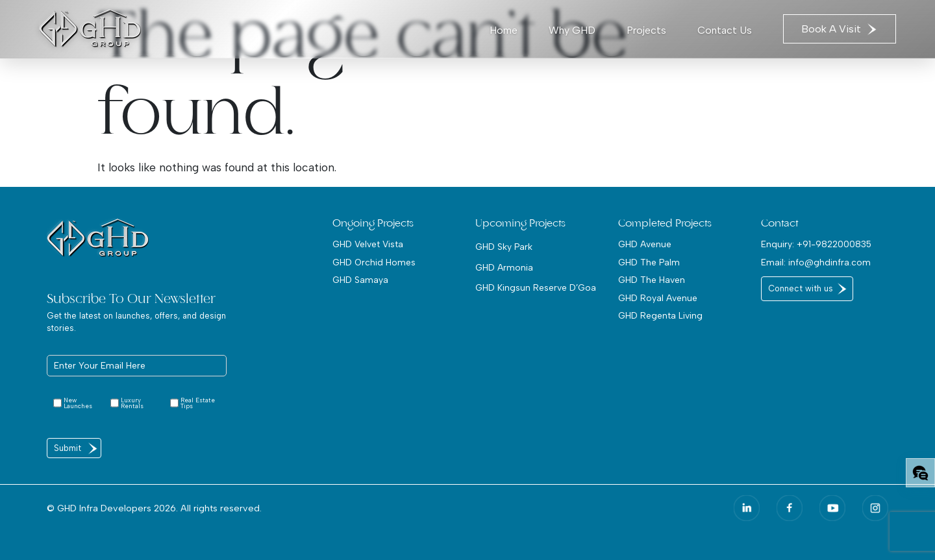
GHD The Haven (652, 280)
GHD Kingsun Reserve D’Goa (536, 287)
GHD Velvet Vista (368, 244)
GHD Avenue (645, 244)
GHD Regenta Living (660, 315)
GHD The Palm (649, 262)
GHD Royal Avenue (658, 298)
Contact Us (725, 30)
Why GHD (572, 30)
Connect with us (801, 288)
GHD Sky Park (504, 247)
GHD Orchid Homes (374, 262)
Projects (646, 30)
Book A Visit (840, 29)
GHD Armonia (504, 267)
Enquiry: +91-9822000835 (816, 244)
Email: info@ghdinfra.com (816, 262)
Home (504, 30)
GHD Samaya (360, 280)
